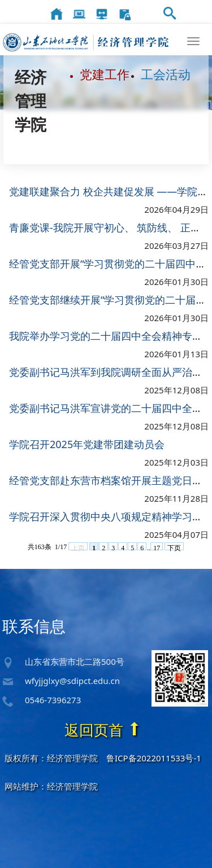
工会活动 (166, 74)
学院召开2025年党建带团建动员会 (87, 445)
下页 (174, 548)
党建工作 (105, 74)
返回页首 (103, 730)
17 (157, 548)
